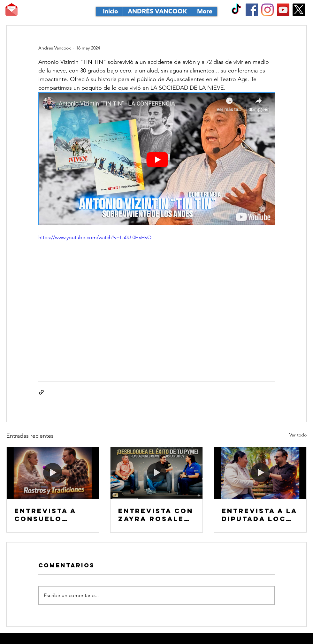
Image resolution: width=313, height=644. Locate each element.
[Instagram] (267, 10)
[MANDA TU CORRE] (11, 10)
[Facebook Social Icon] (252, 10)
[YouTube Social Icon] (283, 10)
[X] (299, 10)
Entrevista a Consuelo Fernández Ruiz (52, 515)
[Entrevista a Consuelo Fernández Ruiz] (53, 473)
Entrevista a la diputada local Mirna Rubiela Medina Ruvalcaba (260, 515)
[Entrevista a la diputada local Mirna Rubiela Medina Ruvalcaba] (260, 473)
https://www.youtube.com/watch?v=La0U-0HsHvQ (95, 237)
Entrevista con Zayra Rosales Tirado (156, 515)
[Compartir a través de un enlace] (41, 392)
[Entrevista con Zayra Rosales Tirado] (157, 473)
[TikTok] (236, 10)
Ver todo (298, 435)
